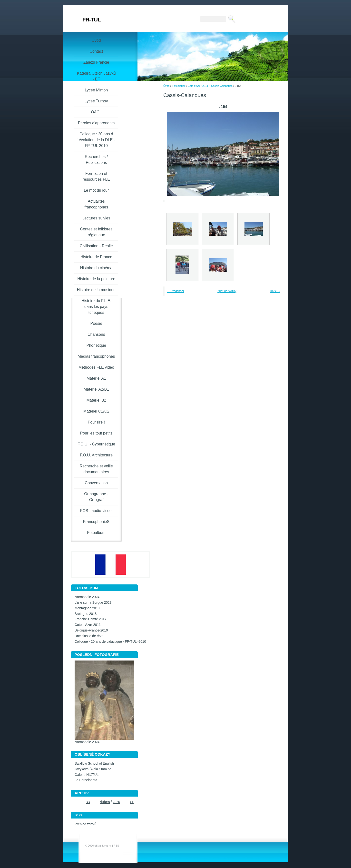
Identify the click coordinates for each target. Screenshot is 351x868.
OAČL (96, 112)
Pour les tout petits (96, 433)
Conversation (96, 483)
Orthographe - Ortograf (96, 497)
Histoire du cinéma (96, 268)
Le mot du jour (96, 190)
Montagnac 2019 (87, 608)
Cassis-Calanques (222, 86)
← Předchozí (175, 291)
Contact (96, 51)
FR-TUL (92, 20)
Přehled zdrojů (85, 824)
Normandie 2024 (87, 597)
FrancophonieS (96, 522)
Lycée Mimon (96, 90)
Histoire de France (96, 257)
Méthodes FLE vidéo (96, 367)
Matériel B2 (96, 400)
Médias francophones (96, 356)
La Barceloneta (86, 780)
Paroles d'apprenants (96, 123)
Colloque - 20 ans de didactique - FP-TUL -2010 (110, 642)
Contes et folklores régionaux (96, 232)
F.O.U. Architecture (96, 455)
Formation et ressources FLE (96, 176)
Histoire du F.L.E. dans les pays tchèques (96, 307)
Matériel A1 (96, 378)
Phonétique (96, 345)
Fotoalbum (179, 86)
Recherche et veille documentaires (96, 469)
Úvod (166, 86)
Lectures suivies (96, 218)
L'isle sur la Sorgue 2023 (93, 603)
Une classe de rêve (89, 636)
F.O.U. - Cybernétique (96, 444)
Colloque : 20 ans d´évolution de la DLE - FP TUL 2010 (96, 140)
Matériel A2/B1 (96, 389)
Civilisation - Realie (96, 246)
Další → (275, 291)
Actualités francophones (96, 204)
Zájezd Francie (96, 62)
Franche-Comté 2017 (90, 619)
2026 (116, 802)
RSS (116, 846)
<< (88, 802)
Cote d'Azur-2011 (198, 86)
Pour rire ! (96, 422)
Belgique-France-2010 (91, 630)
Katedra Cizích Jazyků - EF (96, 76)
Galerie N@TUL (87, 775)
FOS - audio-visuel (96, 511)
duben (105, 802)
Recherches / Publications (96, 160)
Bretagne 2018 (86, 614)
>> (132, 802)
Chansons (96, 334)
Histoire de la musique (96, 290)
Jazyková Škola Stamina (93, 769)
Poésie (96, 323)
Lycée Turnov (96, 101)
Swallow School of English (94, 764)
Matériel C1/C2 (96, 411)
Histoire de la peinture (96, 279)
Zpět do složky (227, 291)
